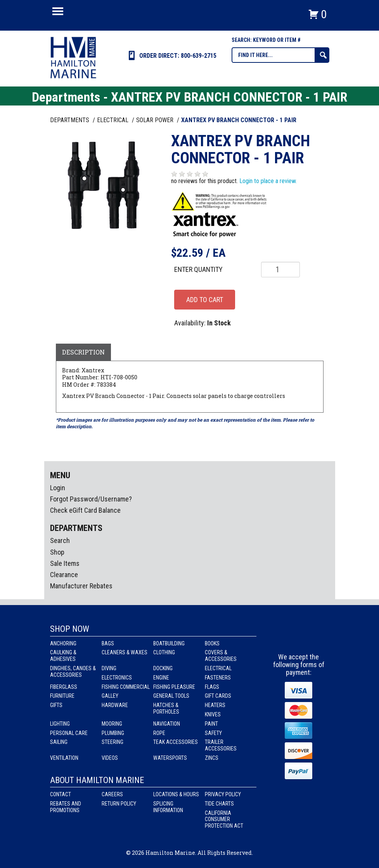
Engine (161, 678)
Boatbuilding (169, 643)
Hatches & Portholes (166, 708)
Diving (109, 668)
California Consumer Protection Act (224, 820)
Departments (70, 120)
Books (212, 643)
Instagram (299, 639)
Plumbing (113, 733)
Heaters (215, 705)
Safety (213, 733)
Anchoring (63, 643)
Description (83, 352)
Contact (61, 794)
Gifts (56, 705)
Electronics (117, 678)
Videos (110, 758)
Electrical (218, 668)
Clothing (164, 652)
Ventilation (64, 758)
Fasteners (218, 678)
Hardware (115, 705)
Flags (212, 687)
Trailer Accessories (221, 745)
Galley (110, 696)
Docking (163, 668)
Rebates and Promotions (66, 807)
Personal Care (69, 733)
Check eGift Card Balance (85, 510)
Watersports (170, 758)
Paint (211, 724)
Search (60, 540)
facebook (285, 639)
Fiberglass (64, 687)
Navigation (167, 724)
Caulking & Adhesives (63, 656)
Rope (159, 733)
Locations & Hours (176, 794)
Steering (112, 742)
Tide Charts (219, 804)
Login (58, 488)
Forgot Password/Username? (91, 499)
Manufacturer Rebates (81, 586)
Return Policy (119, 804)
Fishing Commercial (126, 687)
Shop (57, 552)
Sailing (59, 742)
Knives (213, 714)
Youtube (313, 639)
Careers (112, 794)
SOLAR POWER (156, 120)
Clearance (64, 575)
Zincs (212, 758)
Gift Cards (218, 696)
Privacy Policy (223, 794)
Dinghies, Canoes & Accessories (73, 672)
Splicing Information (168, 807)
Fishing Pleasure (174, 687)
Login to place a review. (268, 181)
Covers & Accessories (221, 656)
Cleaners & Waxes (125, 652)
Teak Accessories (176, 742)
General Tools (171, 696)
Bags (108, 643)
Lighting (60, 724)
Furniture (62, 696)
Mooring (112, 724)
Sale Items (65, 563)
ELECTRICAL (113, 120)
